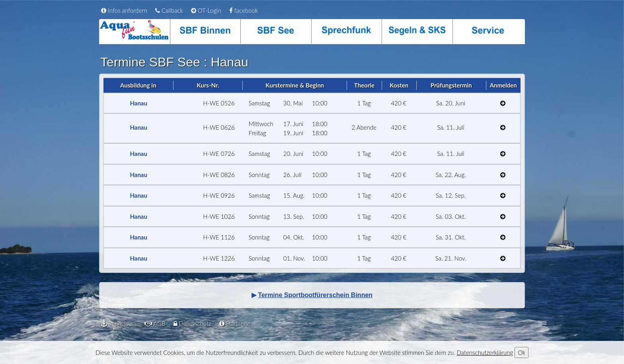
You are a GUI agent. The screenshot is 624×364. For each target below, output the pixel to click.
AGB (155, 323)
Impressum (119, 323)
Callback (169, 10)
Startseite (235, 323)
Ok (522, 352)
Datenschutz (192, 323)
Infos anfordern (124, 10)
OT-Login (206, 10)
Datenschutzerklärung (485, 352)
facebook (244, 10)
